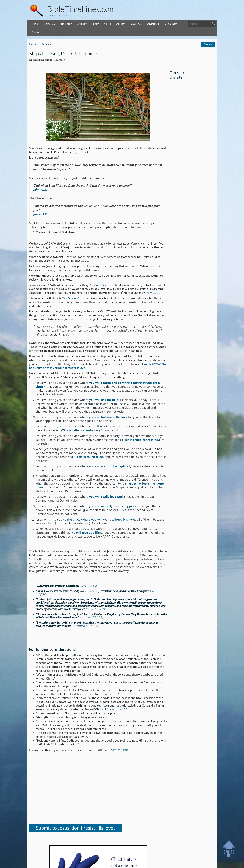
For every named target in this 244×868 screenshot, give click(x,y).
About (120, 24)
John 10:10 (153, 293)
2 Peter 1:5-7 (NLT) (97, 609)
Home (35, 24)
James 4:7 (40, 214)
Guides (35, 32)
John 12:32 (40, 190)
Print (94, 24)
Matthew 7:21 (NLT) (91, 617)
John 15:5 (98, 285)
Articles (81, 24)
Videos (108, 24)
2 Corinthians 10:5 (116, 709)
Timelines (65, 24)
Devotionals (153, 24)
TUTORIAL (49, 24)
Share (208, 44)
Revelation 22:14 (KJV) (86, 626)
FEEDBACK (136, 24)
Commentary (171, 24)
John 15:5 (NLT (90, 586)
